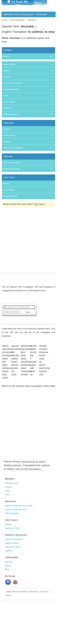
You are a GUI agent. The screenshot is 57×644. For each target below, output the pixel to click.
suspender (25, 404)
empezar (43, 385)
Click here (40, 237)
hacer (24, 391)
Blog (7, 602)
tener (33, 404)
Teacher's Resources (16, 568)
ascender (6, 381)
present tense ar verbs (33, 494)
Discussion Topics (13, 580)
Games (8, 557)
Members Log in (12, 516)
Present (6, 56)
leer (4, 394)
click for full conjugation (28, 502)
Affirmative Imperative (12, 195)
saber (24, 400)
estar (23, 388)
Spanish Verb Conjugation (29, 419)
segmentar (43, 400)
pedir (5, 397)
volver (5, 410)
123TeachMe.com (23, 624)
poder (33, 397)
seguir (5, 404)
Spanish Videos (12, 576)
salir (32, 400)
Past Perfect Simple (11, 122)
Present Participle (10, 229)
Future (5, 128)
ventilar (24, 407)
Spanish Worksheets (14, 572)
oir (40, 394)
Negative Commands (11, 201)
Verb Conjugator (12, 546)
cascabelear (25, 381)
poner (42, 397)
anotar (33, 378)
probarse (6, 400)
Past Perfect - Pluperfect (13, 116)
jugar (42, 391)
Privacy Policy (45, 624)
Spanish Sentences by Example (19, 538)
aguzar (15, 378)
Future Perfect (9, 134)
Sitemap (9, 594)
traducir (43, 404)
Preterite (6, 109)
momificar (25, 394)
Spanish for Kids (12, 561)
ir (31, 391)
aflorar (5, 378)
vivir (41, 407)
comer (33, 381)
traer (5, 407)
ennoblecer (6, 388)
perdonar (25, 397)
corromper (6, 385)
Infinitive (6, 216)
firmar (42, 388)
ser (13, 404)
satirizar (46, 498)
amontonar (25, 378)
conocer (43, 381)
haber (5, 391)
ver (32, 407)
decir (23, 385)
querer (15, 400)
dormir (33, 385)
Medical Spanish (12, 498)
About (8, 523)
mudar (33, 394)
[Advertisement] (28, 278)
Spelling (9, 583)
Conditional (7, 141)
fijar (32, 388)
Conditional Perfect (11, 147)
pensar (15, 397)
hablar (15, 391)
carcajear (15, 381)
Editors (8, 598)
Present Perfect (9, 97)
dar (13, 385)
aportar (43, 378)
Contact (8, 520)
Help (7, 527)
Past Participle (9, 222)
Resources (11, 534)
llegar (14, 394)
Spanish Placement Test (16, 542)
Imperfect (7, 103)
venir (14, 407)
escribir (15, 388)
